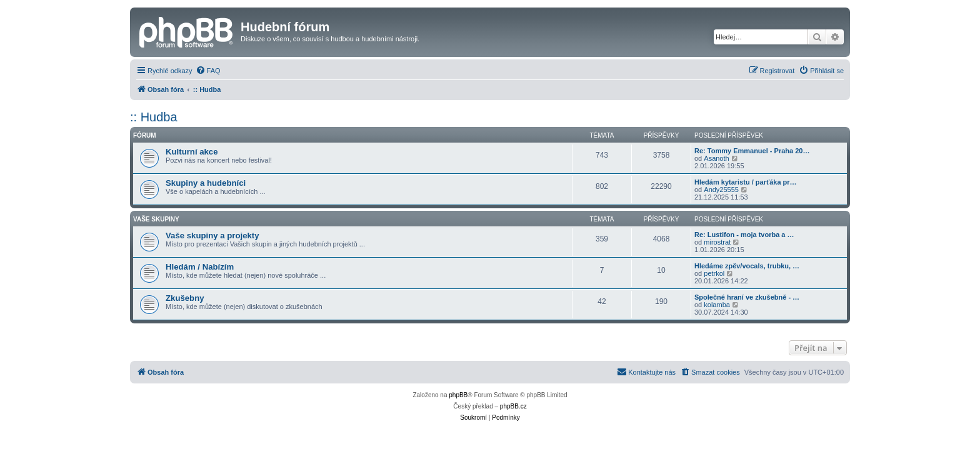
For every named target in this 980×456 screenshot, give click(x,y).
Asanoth (716, 158)
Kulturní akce (192, 152)
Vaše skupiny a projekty (212, 236)
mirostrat (717, 242)
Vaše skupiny (156, 219)
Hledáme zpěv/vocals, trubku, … (747, 266)
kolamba (717, 305)
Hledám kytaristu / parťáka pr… (746, 182)
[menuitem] (208, 71)
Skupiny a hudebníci (206, 183)
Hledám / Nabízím (200, 267)
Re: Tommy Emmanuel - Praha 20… (752, 151)
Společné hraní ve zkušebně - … (747, 297)
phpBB (458, 395)
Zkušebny (185, 298)
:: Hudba (154, 117)
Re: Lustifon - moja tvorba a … (744, 235)
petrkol (714, 273)
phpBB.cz (513, 406)
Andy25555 (721, 190)
